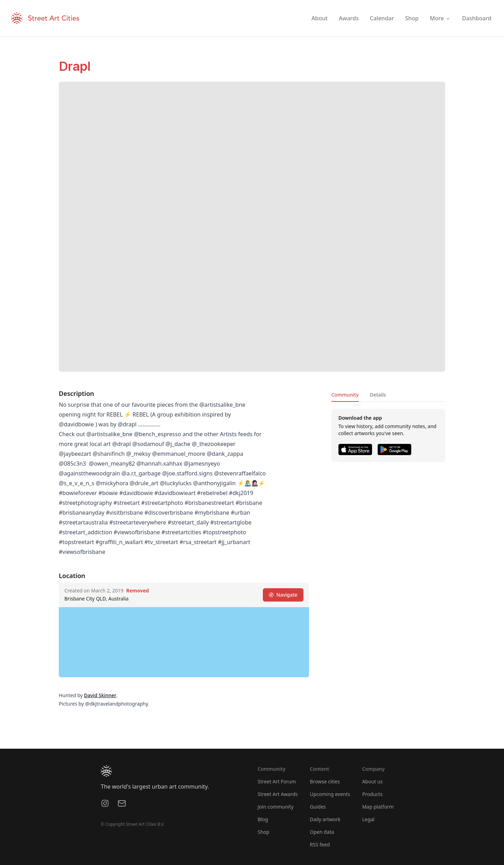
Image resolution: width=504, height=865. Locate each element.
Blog (263, 819)
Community (345, 395)
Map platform (378, 807)
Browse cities (325, 781)
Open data (322, 832)
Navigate (283, 595)
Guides (318, 807)
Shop (263, 832)
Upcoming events (330, 794)
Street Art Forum (277, 781)
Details (378, 395)
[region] (184, 642)
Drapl (75, 66)
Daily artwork (325, 819)
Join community (276, 807)
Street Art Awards (278, 794)
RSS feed (320, 845)
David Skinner (100, 695)
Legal (368, 819)
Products (372, 794)
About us (373, 781)
